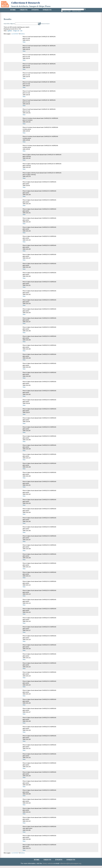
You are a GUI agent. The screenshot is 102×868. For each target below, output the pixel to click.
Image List (16, 31)
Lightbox (10, 31)
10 (22, 34)
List (21, 31)
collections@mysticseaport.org (70, 863)
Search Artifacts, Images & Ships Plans (31, 6)
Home (13, 10)
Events (35, 10)
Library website (48, 863)
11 (24, 34)
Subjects (47, 10)
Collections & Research (26, 3)
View (24, 42)
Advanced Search (77, 11)
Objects (24, 10)
